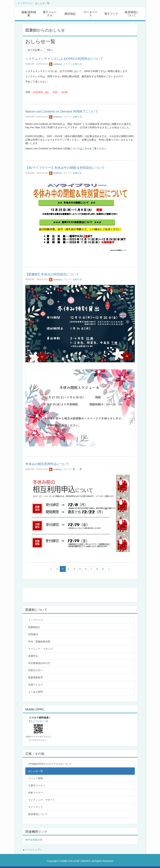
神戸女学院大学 (34, 840)
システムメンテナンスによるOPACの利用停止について (64, 59)
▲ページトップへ (32, 850)
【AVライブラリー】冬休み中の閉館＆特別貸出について (65, 168)
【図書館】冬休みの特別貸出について (52, 274)
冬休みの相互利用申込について (47, 464)
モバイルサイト (38, 721)
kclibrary (55, 64)
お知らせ (77, 64)
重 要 (77, 469)
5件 (50, 50)
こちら (86, 148)
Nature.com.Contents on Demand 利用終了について (62, 111)
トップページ (25, 3)
